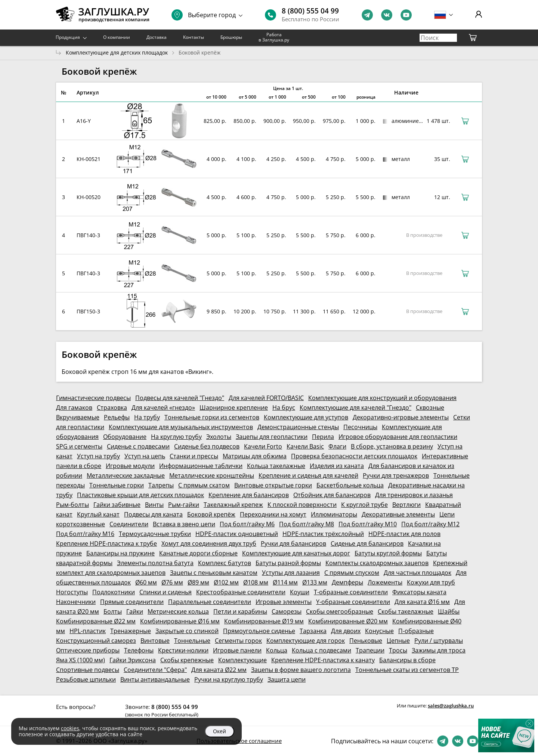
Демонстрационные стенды (298, 427)
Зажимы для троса (439, 650)
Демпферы (347, 582)
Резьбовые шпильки (86, 679)
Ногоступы (72, 592)
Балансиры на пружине (120, 553)
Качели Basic (305, 446)
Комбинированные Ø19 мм (264, 621)
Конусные (379, 631)
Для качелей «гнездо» (163, 408)
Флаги (337, 446)
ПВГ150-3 (88, 311)
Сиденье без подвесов (207, 446)
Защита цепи (287, 679)
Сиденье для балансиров (367, 543)
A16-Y (84, 121)
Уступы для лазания (291, 573)
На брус (284, 408)
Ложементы (385, 582)
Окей (219, 731)
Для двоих (346, 631)
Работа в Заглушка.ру (274, 37)
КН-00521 (89, 159)
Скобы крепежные (187, 660)
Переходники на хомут (273, 514)
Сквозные (430, 408)
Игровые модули (130, 466)
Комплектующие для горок (306, 641)
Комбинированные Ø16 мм (180, 621)
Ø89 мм (198, 582)
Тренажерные (131, 631)
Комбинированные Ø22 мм (96, 621)
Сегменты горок (238, 641)
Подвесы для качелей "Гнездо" (180, 398)
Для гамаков (74, 408)
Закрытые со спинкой (187, 631)
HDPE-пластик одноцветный (237, 534)
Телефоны (139, 650)
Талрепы (161, 485)
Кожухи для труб (431, 582)
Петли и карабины (240, 611)
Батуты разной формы (288, 563)
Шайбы (449, 611)
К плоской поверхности (302, 505)
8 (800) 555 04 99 (310, 11)
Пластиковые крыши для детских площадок (140, 495)
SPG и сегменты (79, 446)
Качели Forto (263, 446)
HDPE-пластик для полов (404, 534)
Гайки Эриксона (133, 660)
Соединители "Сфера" (155, 670)
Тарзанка (313, 631)
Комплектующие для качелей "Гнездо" (355, 408)
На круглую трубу (176, 437)
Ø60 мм (146, 582)
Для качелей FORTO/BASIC (266, 398)
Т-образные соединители (351, 592)
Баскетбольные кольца (350, 485)
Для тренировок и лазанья (414, 495)
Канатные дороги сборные (198, 553)
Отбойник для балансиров (332, 495)
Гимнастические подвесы (93, 398)
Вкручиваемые (78, 417)
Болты (113, 611)
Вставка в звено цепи (184, 524)
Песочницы (360, 427)
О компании (117, 37)
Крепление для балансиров (249, 495)
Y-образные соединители (353, 602)
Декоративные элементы (398, 514)
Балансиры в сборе (407, 660)
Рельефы (117, 417)
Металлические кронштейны (212, 475)
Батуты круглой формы (388, 553)
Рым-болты (72, 505)
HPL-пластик (88, 631)
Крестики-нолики (183, 650)
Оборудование (125, 437)
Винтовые (155, 641)
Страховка (112, 408)
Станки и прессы (194, 456)
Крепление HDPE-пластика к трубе (106, 543)
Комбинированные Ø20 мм (348, 621)
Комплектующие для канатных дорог (296, 553)
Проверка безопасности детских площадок (354, 456)
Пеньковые (366, 641)
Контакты (194, 37)
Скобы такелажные (406, 611)
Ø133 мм (315, 582)
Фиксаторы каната (419, 592)
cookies (70, 728)
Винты (154, 505)
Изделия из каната (337, 466)
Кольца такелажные (276, 466)
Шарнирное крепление (234, 408)
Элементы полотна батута (155, 563)
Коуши (300, 592)
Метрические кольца (178, 611)
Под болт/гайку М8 (307, 524)
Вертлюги (406, 505)
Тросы (398, 650)
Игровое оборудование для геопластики (398, 437)
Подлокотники (114, 592)
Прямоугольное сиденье (259, 631)
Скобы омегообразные (340, 611)
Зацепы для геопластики (272, 437)
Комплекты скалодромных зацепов (377, 563)
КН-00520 (89, 197)
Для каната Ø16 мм (422, 602)
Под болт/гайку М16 (85, 534)
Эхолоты (219, 437)
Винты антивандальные (155, 679)
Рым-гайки (184, 505)
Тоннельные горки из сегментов (212, 417)
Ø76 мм (172, 582)
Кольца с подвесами (321, 650)
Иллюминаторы (334, 514)
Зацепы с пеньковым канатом (214, 573)
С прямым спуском (352, 573)
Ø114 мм (285, 582)
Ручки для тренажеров (396, 475)
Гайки (135, 611)
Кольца (277, 650)
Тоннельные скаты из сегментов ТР (407, 670)
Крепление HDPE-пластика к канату (323, 660)
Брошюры (231, 37)
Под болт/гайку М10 (368, 524)
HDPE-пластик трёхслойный (323, 534)
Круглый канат (98, 514)
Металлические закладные (126, 475)
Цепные (398, 641)
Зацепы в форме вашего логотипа (301, 670)
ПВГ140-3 (88, 235)
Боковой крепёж (211, 514)
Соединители (129, 524)
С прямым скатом (204, 485)
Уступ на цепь (145, 456)
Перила (323, 437)
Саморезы (287, 611)
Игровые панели (237, 650)
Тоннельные (192, 641)
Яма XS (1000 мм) (81, 660)
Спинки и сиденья (166, 592)
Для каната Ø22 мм (219, 670)
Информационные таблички (201, 466)
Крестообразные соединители (241, 592)
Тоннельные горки (117, 485)
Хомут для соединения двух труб (209, 543)
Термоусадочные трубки (155, 534)
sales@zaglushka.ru (451, 706)
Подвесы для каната (153, 514)
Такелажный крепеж (233, 505)
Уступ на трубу (98, 456)
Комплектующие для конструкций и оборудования (382, 398)
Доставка (157, 37)
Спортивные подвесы (88, 670)
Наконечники (76, 602)
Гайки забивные (117, 505)
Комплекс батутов (225, 563)
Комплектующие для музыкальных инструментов (181, 427)
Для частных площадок (418, 573)
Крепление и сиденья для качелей (308, 475)
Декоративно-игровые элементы (401, 417)
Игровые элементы (284, 602)
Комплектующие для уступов (306, 417)
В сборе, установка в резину (392, 446)
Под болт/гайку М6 (247, 524)
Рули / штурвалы (439, 641)
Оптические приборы (88, 650)
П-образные (416, 631)
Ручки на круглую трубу (229, 679)
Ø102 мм (226, 582)
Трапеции (370, 650)
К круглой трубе (364, 505)
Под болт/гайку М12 (430, 524)
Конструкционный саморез (96, 641)
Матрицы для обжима (255, 456)
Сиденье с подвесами (138, 446)
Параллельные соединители (210, 602)
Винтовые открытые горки (273, 485)
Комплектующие (242, 660)
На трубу (147, 417)
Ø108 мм (256, 582)
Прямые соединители (132, 602)
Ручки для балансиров (293, 543)
